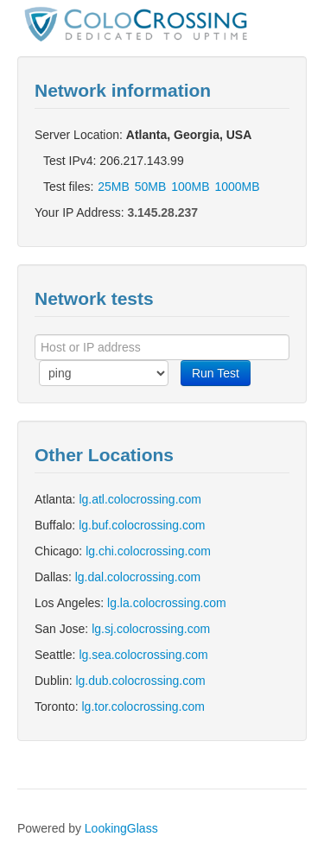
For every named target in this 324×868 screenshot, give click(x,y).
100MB (190, 187)
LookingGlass (121, 828)
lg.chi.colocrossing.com (148, 551)
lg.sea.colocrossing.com (143, 655)
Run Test (216, 373)
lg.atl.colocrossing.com (140, 499)
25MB (114, 187)
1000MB (237, 187)
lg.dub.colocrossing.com (140, 681)
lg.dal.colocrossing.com (138, 577)
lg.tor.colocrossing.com (143, 706)
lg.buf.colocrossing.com (142, 525)
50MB (151, 187)
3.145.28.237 (162, 212)
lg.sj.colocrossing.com (151, 629)
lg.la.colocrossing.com (167, 603)
